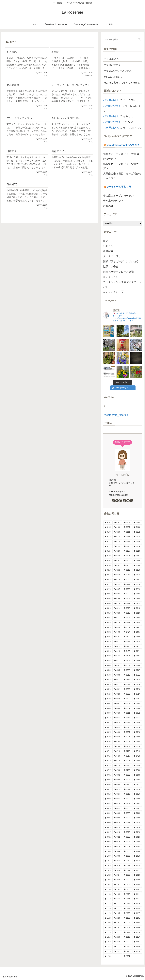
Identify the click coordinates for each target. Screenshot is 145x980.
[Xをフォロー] (113, 501)
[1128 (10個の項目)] (108, 918)
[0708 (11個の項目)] (118, 746)
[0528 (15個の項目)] (108, 699)
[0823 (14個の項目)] (137, 799)
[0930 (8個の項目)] (118, 847)
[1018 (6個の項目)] (137, 866)
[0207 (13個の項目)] (118, 565)
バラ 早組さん (111, 100)
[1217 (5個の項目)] (137, 937)
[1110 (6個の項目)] (127, 894)
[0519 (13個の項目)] (137, 685)
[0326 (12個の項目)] (118, 623)
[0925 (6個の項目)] (108, 842)
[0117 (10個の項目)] (108, 542)
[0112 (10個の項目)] (137, 532)
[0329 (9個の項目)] (108, 627)
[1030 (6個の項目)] (137, 880)
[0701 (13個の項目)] (127, 737)
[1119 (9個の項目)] (137, 904)
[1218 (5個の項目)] (108, 942)
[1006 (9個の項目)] (137, 851)
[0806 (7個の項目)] (127, 780)
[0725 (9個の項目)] (127, 766)
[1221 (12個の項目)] (137, 942)
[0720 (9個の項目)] (118, 761)
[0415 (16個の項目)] (118, 646)
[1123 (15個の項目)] (137, 909)
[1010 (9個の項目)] (137, 856)
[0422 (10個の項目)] (108, 656)
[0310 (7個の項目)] (118, 604)
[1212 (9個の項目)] (127, 932)
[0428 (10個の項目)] (127, 661)
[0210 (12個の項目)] (108, 570)
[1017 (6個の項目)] (127, 866)
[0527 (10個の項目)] (137, 694)
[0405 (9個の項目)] (137, 632)
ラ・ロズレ (122, 475)
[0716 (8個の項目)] (118, 756)
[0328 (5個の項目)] (137, 623)
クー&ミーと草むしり (119, 187)
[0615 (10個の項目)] (127, 718)
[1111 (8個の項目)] (137, 894)
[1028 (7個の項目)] (118, 880)
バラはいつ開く (112, 106)
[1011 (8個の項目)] (108, 861)
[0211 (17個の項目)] (118, 570)
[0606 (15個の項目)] (118, 708)
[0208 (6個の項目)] (127, 565)
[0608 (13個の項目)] (137, 708)
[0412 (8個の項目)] (127, 642)
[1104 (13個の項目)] (108, 889)
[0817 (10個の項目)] (118, 794)
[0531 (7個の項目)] (137, 699)
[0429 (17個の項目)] (137, 661)
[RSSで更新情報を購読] (132, 501)
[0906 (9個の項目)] (118, 818)
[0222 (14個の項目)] (108, 584)
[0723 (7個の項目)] (108, 766)
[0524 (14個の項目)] (108, 694)
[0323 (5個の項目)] (127, 618)
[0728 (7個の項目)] (118, 770)
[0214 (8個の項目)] (108, 575)
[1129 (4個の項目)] (118, 918)
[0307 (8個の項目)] (127, 599)
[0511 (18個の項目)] (137, 675)
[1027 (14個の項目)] (108, 880)
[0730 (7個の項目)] (137, 770)
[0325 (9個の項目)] (108, 623)
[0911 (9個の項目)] (127, 823)
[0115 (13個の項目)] (127, 537)
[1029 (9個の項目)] (127, 880)
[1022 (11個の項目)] (137, 870)
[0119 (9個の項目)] (127, 542)
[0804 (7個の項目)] (108, 780)
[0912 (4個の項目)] (137, 823)
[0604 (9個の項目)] (137, 704)
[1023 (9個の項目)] (108, 875)
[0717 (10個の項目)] (127, 756)
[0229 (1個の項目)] (137, 589)
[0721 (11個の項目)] (127, 761)
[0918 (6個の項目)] (118, 832)
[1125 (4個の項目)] (118, 913)
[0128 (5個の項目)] (137, 551)
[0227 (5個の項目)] (118, 589)
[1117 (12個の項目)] (118, 904)
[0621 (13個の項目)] (108, 727)
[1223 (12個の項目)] (118, 947)
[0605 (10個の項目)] (108, 708)
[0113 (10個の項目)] (108, 537)
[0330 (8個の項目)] (118, 627)
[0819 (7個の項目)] (137, 794)
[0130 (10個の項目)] (118, 556)
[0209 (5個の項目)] (137, 565)
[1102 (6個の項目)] (127, 885)
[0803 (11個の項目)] (137, 775)
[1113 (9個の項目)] (118, 899)
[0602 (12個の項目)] (118, 704)
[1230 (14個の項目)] (113, 956)
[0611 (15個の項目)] (127, 713)
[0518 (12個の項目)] (127, 685)
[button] (139, 39)
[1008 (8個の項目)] (118, 856)
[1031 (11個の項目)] (108, 885)
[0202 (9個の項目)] (108, 561)
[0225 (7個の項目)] (137, 584)
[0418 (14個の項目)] (108, 651)
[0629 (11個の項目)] (108, 737)
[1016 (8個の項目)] (118, 866)
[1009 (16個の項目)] (127, 856)
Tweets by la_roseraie (115, 415)
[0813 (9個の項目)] (118, 789)
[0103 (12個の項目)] (127, 523)
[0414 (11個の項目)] (108, 646)
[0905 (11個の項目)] (108, 818)
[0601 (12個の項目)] (108, 704)
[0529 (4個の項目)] (118, 699)
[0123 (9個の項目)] (127, 546)
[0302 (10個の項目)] (118, 594)
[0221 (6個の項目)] (137, 580)
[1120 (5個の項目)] (108, 909)
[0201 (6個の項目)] (137, 556)
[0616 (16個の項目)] (137, 718)
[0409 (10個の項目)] (137, 637)
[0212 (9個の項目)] (127, 570)
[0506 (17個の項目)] (127, 670)
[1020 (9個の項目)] (118, 870)
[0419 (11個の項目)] (118, 651)
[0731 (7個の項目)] (108, 775)
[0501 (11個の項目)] (118, 665)
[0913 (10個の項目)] (108, 828)
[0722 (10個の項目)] (137, 761)
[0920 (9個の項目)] (137, 832)
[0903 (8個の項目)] (127, 813)
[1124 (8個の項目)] (108, 913)
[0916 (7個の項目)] (137, 828)
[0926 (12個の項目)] (118, 842)
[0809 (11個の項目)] (118, 785)
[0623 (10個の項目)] (127, 727)
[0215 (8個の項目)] (118, 575)
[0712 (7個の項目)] (118, 751)
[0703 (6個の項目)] (108, 742)
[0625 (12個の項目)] (108, 732)
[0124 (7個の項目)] (137, 546)
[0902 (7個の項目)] (118, 813)
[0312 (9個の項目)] (137, 604)
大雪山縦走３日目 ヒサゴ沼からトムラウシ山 (122, 176)
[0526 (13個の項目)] (127, 694)
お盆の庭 (108, 206)
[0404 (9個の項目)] (127, 632)
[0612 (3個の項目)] (137, 713)
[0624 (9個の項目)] (137, 727)
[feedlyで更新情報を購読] (128, 501)
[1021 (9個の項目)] (127, 870)
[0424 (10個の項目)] (127, 656)
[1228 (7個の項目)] (127, 951)
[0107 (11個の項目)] (127, 527)
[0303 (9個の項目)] (127, 594)
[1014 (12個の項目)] (137, 861)
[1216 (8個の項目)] (127, 937)
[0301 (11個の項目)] (108, 594)
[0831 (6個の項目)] (137, 808)
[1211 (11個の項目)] (118, 932)
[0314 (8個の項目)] (118, 608)
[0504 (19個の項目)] (108, 670)
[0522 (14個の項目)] (127, 689)
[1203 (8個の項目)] (118, 923)
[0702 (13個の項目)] (137, 737)
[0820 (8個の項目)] (108, 799)
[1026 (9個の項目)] (137, 875)
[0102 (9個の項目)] (118, 523)
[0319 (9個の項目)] (127, 613)
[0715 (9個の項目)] (108, 756)
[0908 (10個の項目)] (137, 818)
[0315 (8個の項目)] (127, 608)
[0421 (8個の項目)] (137, 651)
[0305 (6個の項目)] (108, 599)
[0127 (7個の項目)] (127, 551)
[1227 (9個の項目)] (118, 951)
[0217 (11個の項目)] (137, 575)
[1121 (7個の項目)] (118, 909)
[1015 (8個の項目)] (108, 866)
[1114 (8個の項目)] (127, 899)
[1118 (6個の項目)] (127, 904)
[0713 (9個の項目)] (127, 751)
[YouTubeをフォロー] (124, 501)
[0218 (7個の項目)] (108, 580)
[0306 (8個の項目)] (118, 599)
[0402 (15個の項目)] (108, 632)
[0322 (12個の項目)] (118, 618)
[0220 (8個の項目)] (127, 580)
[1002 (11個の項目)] (137, 847)
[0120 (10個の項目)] (137, 542)
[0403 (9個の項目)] (118, 632)
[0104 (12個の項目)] (137, 523)
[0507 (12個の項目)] (137, 670)
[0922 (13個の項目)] (118, 837)
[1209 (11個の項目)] (137, 928)
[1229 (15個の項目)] (137, 951)
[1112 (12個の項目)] (108, 899)
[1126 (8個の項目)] (127, 913)
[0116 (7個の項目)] (137, 537)
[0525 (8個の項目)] (118, 694)
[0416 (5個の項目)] (127, 646)
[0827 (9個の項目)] (137, 804)
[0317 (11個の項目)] (108, 613)
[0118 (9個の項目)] (118, 542)
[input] (122, 39)
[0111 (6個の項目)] (127, 532)
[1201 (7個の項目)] (137, 918)
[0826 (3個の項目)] (127, 804)
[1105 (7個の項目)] (118, 889)
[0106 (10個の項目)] (118, 527)
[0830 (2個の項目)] (127, 808)
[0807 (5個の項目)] (137, 780)
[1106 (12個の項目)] (127, 889)
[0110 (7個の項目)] (118, 532)
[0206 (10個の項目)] (108, 565)
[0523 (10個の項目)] (137, 689)
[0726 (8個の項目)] (137, 766)
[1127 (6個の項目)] (137, 913)
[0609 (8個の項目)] (108, 713)
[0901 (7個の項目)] (108, 813)
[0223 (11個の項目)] (118, 584)
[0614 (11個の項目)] (118, 718)
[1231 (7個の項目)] (132, 956)
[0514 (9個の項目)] (127, 680)
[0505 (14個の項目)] (118, 670)
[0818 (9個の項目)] (127, 794)
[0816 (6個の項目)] (108, 794)
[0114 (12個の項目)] (118, 537)
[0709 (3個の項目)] (127, 746)
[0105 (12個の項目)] (108, 527)
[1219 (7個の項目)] (118, 942)
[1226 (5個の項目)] (108, 951)
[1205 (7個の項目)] (137, 923)
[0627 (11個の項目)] (127, 732)
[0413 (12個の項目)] (137, 642)
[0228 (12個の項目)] (127, 589)
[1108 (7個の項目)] (108, 894)
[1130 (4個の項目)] (127, 918)
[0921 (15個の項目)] (108, 837)
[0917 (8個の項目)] (108, 832)
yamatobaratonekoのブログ (123, 145)
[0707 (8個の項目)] (108, 746)
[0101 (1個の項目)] (108, 523)
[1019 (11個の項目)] (108, 870)
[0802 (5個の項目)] (127, 775)
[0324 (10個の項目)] (137, 618)
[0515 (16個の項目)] (137, 680)
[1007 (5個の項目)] (108, 856)
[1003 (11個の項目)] (108, 851)
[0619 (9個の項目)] (127, 723)
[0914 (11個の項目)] (118, 828)
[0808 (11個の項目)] (108, 785)
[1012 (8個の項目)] (118, 861)
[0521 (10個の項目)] (118, 689)
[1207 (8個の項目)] (118, 928)
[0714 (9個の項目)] (137, 751)
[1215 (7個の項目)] (118, 937)
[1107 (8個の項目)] (137, 889)
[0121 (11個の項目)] (108, 546)
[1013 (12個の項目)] (127, 861)
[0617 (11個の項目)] (108, 723)
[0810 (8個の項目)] (127, 785)
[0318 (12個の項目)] (118, 613)
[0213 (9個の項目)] (137, 570)
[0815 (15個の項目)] (137, 789)
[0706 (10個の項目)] (137, 742)
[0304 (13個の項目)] (137, 594)
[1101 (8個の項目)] (118, 885)
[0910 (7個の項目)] (118, 823)
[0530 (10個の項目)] (127, 699)
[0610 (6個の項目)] (118, 713)
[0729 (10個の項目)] (127, 770)
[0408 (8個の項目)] (127, 637)
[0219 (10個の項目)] (118, 580)
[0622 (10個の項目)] (118, 727)
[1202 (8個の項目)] (108, 923)
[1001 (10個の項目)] (127, 847)
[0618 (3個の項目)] (118, 723)
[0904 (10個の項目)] (137, 813)
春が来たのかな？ (113, 201)
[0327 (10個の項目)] (127, 623)
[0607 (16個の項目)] (127, 708)
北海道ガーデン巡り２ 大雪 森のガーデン (121, 156)
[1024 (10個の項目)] (118, 875)
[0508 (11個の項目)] (108, 675)
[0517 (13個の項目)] (118, 685)
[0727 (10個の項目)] (108, 770)
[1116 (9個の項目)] (108, 904)
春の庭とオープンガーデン (118, 196)
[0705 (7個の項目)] (127, 742)
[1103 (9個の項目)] (137, 885)
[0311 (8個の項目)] (127, 604)
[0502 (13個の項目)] (127, 665)
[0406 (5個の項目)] (108, 637)
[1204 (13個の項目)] (127, 923)
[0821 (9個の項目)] (118, 799)
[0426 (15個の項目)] (108, 661)
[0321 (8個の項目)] (108, 618)
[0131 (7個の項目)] (127, 556)
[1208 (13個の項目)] (127, 928)
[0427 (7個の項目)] (118, 661)
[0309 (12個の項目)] (108, 604)
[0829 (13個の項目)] (118, 808)
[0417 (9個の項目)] (137, 646)
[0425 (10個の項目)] (137, 656)
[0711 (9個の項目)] (108, 751)
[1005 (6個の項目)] (127, 851)
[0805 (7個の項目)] (118, 780)
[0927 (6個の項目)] (127, 842)
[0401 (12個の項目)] (137, 627)
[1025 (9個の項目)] (127, 875)
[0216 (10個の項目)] (127, 575)
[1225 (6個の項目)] (137, 947)
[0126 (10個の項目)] (118, 551)
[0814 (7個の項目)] (127, 789)
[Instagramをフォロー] (121, 501)
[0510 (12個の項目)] (127, 675)
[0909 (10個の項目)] (108, 823)
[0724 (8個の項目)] (118, 766)
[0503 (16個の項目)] (137, 665)
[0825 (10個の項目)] (118, 804)
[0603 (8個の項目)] (127, 704)
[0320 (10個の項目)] (137, 613)
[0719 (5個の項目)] (108, 761)
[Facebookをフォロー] (117, 501)
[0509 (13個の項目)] (118, 675)
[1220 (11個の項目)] (127, 942)
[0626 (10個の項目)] (118, 732)
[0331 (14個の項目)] (127, 627)
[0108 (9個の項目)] (137, 527)
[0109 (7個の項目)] (108, 532)
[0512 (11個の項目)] (108, 680)
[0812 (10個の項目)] (108, 789)
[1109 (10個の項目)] (118, 894)
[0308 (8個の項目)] (137, 599)
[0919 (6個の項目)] (127, 832)
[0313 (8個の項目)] (108, 608)
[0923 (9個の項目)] (127, 837)
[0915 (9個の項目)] (127, 828)
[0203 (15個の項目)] (118, 561)
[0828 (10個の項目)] (108, 808)
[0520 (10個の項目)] (108, 689)
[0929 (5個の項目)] (108, 847)
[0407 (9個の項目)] (118, 637)
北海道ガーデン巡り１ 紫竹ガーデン (122, 166)
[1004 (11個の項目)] (118, 851)
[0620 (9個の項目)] (137, 723)
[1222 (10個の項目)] (108, 947)
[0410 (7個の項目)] (108, 642)
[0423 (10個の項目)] (118, 656)
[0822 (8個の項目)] (127, 799)
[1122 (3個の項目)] (127, 909)
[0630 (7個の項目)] (118, 737)
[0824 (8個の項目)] (108, 804)
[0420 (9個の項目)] (127, 651)
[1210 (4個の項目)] (108, 932)
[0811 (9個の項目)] (137, 785)
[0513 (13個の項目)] (118, 680)
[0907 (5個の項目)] (127, 818)
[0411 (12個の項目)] (118, 642)
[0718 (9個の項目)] (137, 756)
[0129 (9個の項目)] (108, 556)
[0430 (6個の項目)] (108, 665)
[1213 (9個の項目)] (137, 932)
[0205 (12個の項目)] (137, 561)
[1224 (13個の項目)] (127, 947)
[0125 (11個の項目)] (108, 551)
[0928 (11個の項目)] (137, 842)
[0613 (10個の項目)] (108, 718)
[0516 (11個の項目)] (108, 685)
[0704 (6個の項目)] (118, 742)
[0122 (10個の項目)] (118, 546)
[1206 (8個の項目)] (108, 928)
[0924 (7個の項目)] (137, 837)
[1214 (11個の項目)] (108, 937)
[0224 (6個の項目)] (127, 584)
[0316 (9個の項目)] (137, 608)
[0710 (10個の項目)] (137, 746)
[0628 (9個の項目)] (137, 732)
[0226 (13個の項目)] (108, 589)
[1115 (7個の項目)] (137, 899)
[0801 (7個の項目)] (118, 775)
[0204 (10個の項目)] (127, 561)
